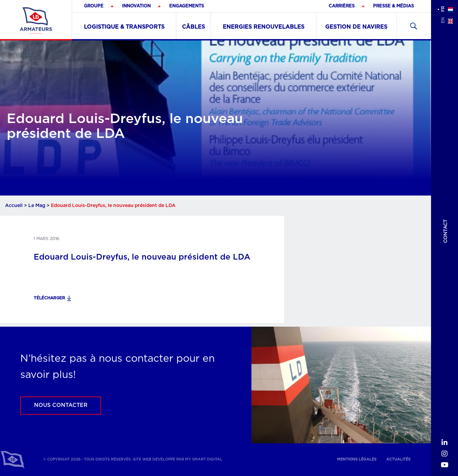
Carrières (342, 6)
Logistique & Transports (124, 27)
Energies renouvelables (264, 27)
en (443, 20)
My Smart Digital (204, 459)
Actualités (398, 459)
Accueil (14, 206)
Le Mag (37, 206)
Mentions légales (357, 459)
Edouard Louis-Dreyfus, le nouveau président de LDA (142, 257)
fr (443, 9)
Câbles (193, 27)
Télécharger (49, 298)
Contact (446, 231)
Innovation (136, 6)
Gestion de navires (356, 27)
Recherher (414, 26)
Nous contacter (61, 405)
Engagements (187, 6)
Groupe (94, 6)
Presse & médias (393, 6)
